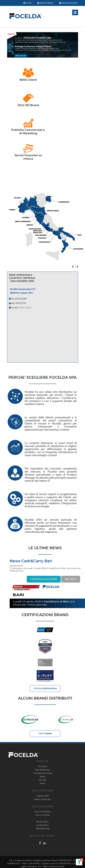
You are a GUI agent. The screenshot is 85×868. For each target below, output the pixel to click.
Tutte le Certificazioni (45, 689)
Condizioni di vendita (43, 773)
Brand (43, 777)
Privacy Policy (42, 822)
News (42, 783)
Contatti (42, 780)
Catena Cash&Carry (42, 799)
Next (78, 267)
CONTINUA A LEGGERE (44, 579)
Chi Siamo (43, 766)
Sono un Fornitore (43, 812)
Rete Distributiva (43, 770)
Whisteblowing (42, 829)
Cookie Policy (43, 825)
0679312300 (21, 299)
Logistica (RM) (43, 796)
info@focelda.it (25, 308)
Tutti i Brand (45, 734)
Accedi (28, 3)
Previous (73, 267)
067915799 (21, 303)
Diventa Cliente (46, 3)
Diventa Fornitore (70, 3)
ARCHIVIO (71, 579)
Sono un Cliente (42, 815)
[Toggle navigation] (75, 12)
